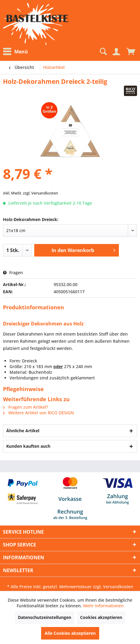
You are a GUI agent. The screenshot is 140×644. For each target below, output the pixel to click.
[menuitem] (17, 52)
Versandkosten (118, 587)
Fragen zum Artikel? (25, 407)
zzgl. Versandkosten (41, 193)
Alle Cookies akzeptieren (70, 633)
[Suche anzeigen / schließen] (103, 52)
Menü (15, 52)
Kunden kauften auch (28, 446)
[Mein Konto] (116, 52)
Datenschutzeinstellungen (45, 617)
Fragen (13, 272)
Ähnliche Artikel (23, 431)
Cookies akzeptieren (101, 617)
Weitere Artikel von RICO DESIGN (38, 413)
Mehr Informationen (103, 606)
